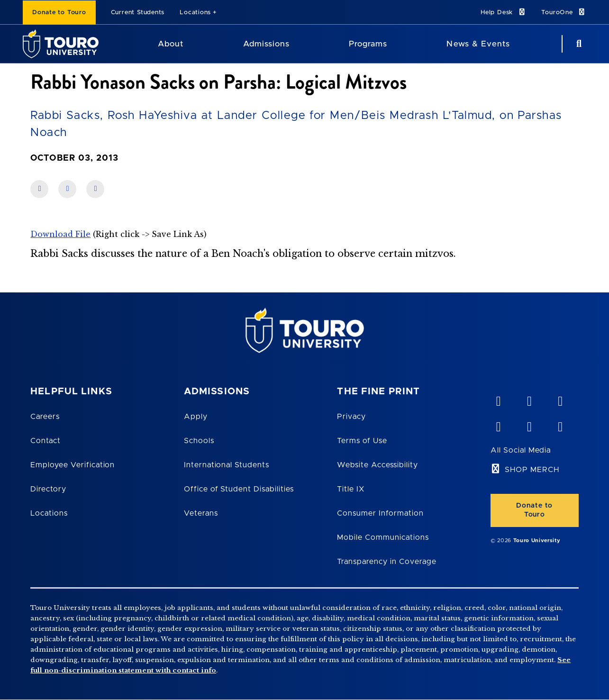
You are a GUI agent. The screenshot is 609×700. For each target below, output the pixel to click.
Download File (60, 234)
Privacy (351, 417)
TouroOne (564, 12)
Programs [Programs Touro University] (368, 44)
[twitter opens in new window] (529, 425)
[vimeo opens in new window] (498, 399)
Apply (196, 417)
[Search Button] (578, 44)
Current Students (138, 13)
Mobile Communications (383, 537)
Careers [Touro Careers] (45, 417)
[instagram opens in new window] (560, 425)
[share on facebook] (39, 189)
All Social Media (521, 450)
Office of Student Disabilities (239, 489)
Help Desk (503, 12)
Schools (199, 441)
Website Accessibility (377, 465)
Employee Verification (73, 465)
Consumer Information (380, 513)
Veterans (201, 513)
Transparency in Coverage (386, 562)
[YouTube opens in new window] (529, 399)
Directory (48, 489)
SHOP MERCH (532, 470)
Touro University (537, 541)
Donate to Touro (59, 13)
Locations (195, 13)
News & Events (478, 44)
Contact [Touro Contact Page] (45, 441)
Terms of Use (362, 441)
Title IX (351, 489)
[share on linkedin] (67, 189)
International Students (227, 465)
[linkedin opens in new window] (560, 399)
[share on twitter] (95, 189)
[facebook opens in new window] (498, 425)
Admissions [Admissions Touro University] (266, 44)
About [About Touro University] (171, 44)
